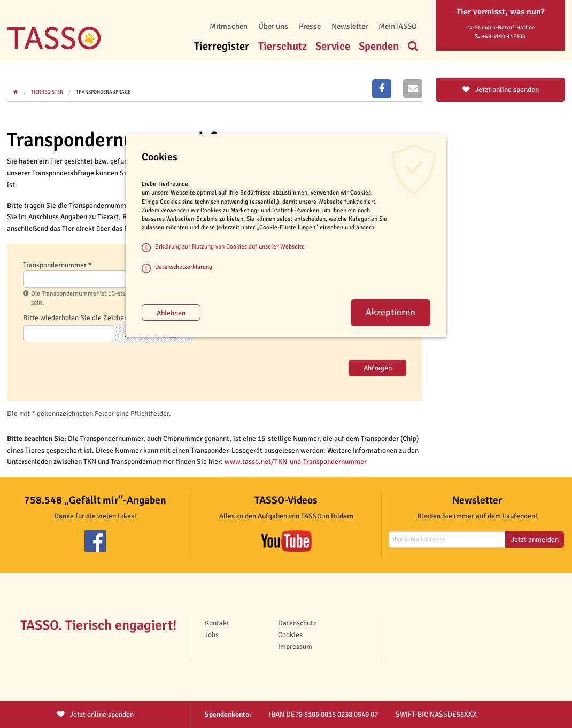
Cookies (290, 635)
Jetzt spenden (95, 714)
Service (333, 46)
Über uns (273, 26)
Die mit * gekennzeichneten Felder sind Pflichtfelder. (89, 413)
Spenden (379, 46)
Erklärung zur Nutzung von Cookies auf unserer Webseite (230, 246)
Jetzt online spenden (501, 90)
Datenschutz (297, 623)
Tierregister (222, 46)
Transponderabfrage (103, 92)
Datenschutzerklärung (184, 267)
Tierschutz (283, 46)
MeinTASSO (398, 26)
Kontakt (217, 623)
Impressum (295, 646)
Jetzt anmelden (535, 540)
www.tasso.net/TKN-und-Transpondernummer (296, 462)
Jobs (212, 635)
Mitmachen (229, 26)
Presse (310, 26)
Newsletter (350, 26)
